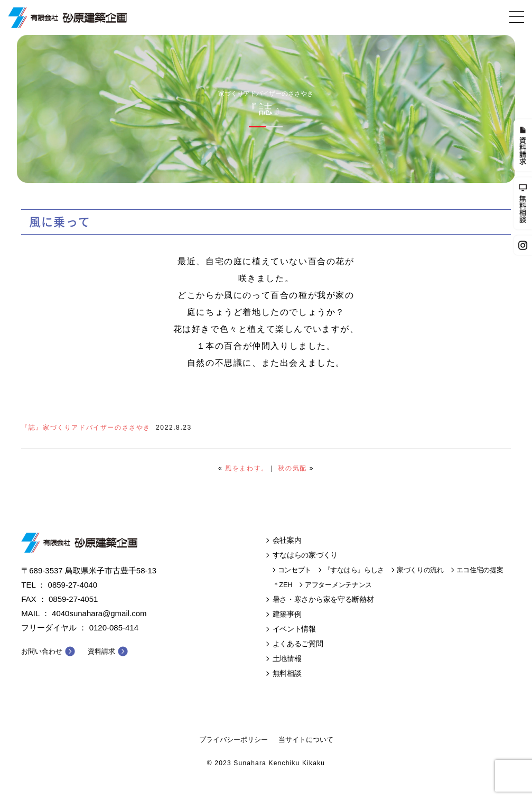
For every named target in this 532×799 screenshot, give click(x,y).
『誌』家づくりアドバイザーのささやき (86, 428)
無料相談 (287, 673)
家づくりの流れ (420, 570)
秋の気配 (292, 468)
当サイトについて (306, 740)
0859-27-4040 (73, 585)
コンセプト (295, 570)
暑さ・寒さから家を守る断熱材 (323, 599)
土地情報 (287, 658)
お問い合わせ (42, 651)
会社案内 (287, 540)
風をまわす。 (247, 468)
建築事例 (287, 614)
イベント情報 (294, 629)
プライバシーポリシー (234, 740)
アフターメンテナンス (338, 585)
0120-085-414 (114, 628)
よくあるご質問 (298, 644)
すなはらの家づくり (305, 555)
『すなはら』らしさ (354, 570)
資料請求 (101, 651)
